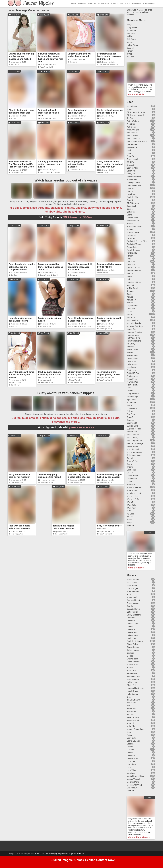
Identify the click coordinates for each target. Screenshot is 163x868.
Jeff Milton (131, 711)
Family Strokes (133, 250)
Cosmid (130, 48)
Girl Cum (14, 275)
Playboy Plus (133, 382)
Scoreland (73, 62)
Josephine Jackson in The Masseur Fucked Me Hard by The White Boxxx (21, 164)
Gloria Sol (131, 685)
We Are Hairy (133, 490)
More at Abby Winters (139, 837)
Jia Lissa (131, 714)
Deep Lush (132, 206)
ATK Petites (132, 144)
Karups (130, 297)
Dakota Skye (132, 635)
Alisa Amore (132, 585)
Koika (129, 735)
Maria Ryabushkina (135, 776)
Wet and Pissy (133, 496)
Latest (73, 3)
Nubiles (130, 36)
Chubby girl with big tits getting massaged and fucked (50, 164)
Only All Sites (133, 358)
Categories (103, 3)
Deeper (130, 209)
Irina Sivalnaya (133, 700)
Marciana (131, 773)
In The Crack (133, 288)
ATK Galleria (132, 136)
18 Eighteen (132, 106)
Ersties (130, 229)
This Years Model (134, 455)
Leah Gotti (131, 738)
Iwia (129, 706)
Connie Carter (133, 624)
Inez (129, 697)
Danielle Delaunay (135, 641)
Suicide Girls (132, 426)
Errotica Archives (134, 226)
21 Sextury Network (136, 115)
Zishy (129, 24)
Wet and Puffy (133, 499)
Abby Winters (133, 27)
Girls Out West (133, 268)
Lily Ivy (130, 753)
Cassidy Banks (133, 609)
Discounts (136, 3)
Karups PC (132, 303)
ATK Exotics (132, 133)
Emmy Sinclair (133, 662)
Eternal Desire (133, 232)
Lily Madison (132, 758)
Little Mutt (131, 309)
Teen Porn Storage (135, 443)
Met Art (130, 42)
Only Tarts (131, 361)
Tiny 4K (130, 458)
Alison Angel (132, 588)
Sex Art (130, 405)
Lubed (130, 311)
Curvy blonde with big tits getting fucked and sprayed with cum (22, 267)
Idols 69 (130, 285)
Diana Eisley (132, 644)
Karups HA (132, 300)
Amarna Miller (133, 591)
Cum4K (55, 275)
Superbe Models (134, 429)
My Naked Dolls (134, 323)
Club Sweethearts (135, 185)
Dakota (130, 626)
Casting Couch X (134, 182)
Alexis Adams (74, 326)
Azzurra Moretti (134, 600)
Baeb (129, 150)
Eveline (130, 668)
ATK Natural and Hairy (137, 141)
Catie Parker (132, 612)
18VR (129, 109)
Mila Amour (132, 788)
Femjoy (130, 51)
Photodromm (133, 376)
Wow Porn (131, 508)
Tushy (129, 464)
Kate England (133, 720)
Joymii (130, 294)
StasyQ (130, 417)
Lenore (130, 747)
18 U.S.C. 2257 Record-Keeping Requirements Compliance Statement (59, 854)
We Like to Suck (134, 493)
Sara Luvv (14, 326)
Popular (92, 3)
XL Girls (14, 118)
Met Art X (131, 317)
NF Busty (131, 344)
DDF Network (16, 385)
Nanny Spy (132, 329)
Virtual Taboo (133, 476)
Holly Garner (132, 694)
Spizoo (130, 411)
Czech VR (131, 194)
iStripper (131, 54)
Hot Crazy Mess (134, 282)
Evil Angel (131, 235)
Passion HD (103, 172)
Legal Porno (132, 306)
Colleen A (131, 621)
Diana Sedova (133, 647)
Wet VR (130, 502)
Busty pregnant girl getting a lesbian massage (77, 164)
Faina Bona (132, 673)
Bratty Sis (131, 174)
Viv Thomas (132, 479)
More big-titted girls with (66, 427)
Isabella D (131, 703)
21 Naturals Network (136, 112)
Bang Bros (131, 156)
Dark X (130, 200)
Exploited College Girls (137, 241)
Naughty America (134, 332)
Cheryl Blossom (134, 615)
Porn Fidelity (132, 385)
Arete (129, 594)
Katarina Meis (133, 717)
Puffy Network (133, 394)
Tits (121, 3)
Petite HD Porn (133, 373)
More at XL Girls (136, 94)
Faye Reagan (133, 679)
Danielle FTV (133, 197)
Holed (129, 279)
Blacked (130, 165)
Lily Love (131, 755)
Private (130, 391)
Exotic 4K (131, 238)
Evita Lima (131, 670)
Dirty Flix (131, 212)
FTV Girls (131, 33)
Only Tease (132, 364)
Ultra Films (132, 470)
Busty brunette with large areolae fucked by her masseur (21, 375)
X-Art (129, 511)
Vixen (129, 482)
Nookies (130, 347)
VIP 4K (130, 473)
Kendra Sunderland (135, 729)
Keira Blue (131, 726)
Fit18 (129, 259)
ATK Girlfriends (134, 139)
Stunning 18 (15, 64)
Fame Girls (132, 247)
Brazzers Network (135, 177)
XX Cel (130, 517)
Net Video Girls (134, 338)
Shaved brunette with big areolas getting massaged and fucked (21, 56)
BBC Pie (131, 162)
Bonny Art (131, 171)
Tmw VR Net (132, 461)
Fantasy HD (132, 253)
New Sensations (134, 341)
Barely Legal (132, 159)
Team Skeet (132, 432)
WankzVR (131, 484)
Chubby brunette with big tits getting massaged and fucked (80, 267)
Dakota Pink (132, 632)
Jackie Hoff (132, 709)
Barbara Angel (45, 172)
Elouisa (130, 656)
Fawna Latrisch (134, 676)
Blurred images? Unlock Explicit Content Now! (83, 860)
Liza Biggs (131, 764)
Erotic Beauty (133, 221)
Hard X (130, 273)
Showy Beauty (133, 408)
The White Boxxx (17, 172)
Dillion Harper (133, 650)
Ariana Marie (132, 597)
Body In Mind (133, 168)
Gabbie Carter (45, 275)
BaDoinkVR (132, 147)
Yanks (101, 118)
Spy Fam (131, 414)
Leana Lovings (133, 741)
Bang (129, 153)
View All (131, 525)
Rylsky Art (131, 399)
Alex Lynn (131, 124)
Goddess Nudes (134, 270)
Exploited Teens (134, 244)
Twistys (130, 467)
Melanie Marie (133, 782)
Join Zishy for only (66, 217)
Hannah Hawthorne (135, 688)
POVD (130, 388)
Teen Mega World (46, 67)
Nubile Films (104, 272)
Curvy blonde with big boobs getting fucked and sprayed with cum (110, 164)
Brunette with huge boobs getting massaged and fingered (110, 56)
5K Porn (130, 118)
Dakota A (131, 629)
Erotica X (131, 224)
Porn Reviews (149, 3)
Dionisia (130, 653)
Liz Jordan (131, 761)
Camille (130, 606)
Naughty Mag (133, 335)
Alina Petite (132, 583)
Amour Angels (133, 130)
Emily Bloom (132, 218)
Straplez (130, 420)
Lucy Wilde (103, 64)
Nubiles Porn (133, 355)
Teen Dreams (133, 435)
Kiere (129, 732)
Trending (82, 3)
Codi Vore (131, 618)
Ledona (130, 744)
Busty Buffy (114, 64)
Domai (130, 215)
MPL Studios (132, 320)
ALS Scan (131, 39)
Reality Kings (133, 396)
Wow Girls (131, 505)
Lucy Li (130, 767)
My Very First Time (135, 326)
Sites (127, 3)
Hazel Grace (132, 691)
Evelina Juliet (133, 665)
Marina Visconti (45, 326)
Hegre (130, 276)
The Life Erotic (133, 449)
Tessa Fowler (133, 446)
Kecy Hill (131, 723)
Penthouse (132, 370)
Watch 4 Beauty (134, 487)
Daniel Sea (132, 638)
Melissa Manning (134, 785)
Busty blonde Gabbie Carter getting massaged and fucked (51, 267)
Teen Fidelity (132, 438)
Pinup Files (132, 379)
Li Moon (130, 750)
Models (114, 3)
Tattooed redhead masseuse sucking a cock (48, 113)
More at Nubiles (136, 568)
